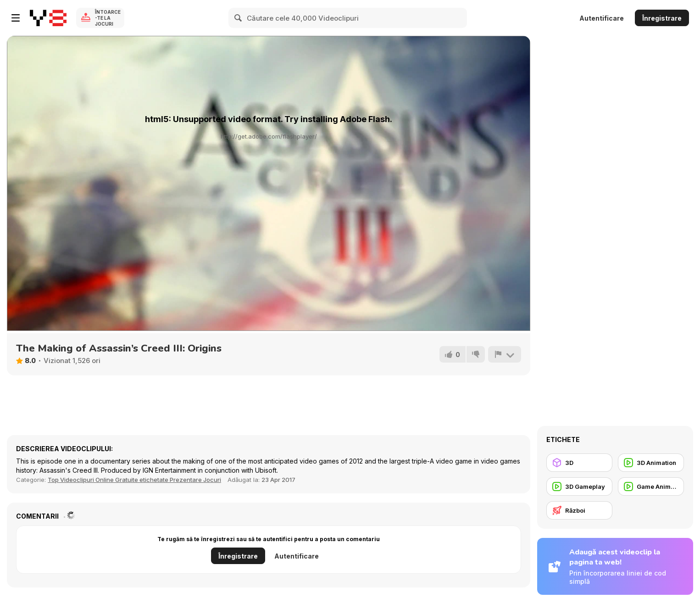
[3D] (579, 463)
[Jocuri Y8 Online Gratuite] (48, 18)
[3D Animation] (651, 463)
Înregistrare (662, 18)
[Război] (579, 510)
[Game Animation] (651, 487)
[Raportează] (505, 354)
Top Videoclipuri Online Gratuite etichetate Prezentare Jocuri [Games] (134, 480)
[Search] (239, 18)
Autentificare (602, 18)
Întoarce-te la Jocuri (108, 18)
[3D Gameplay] (579, 487)
